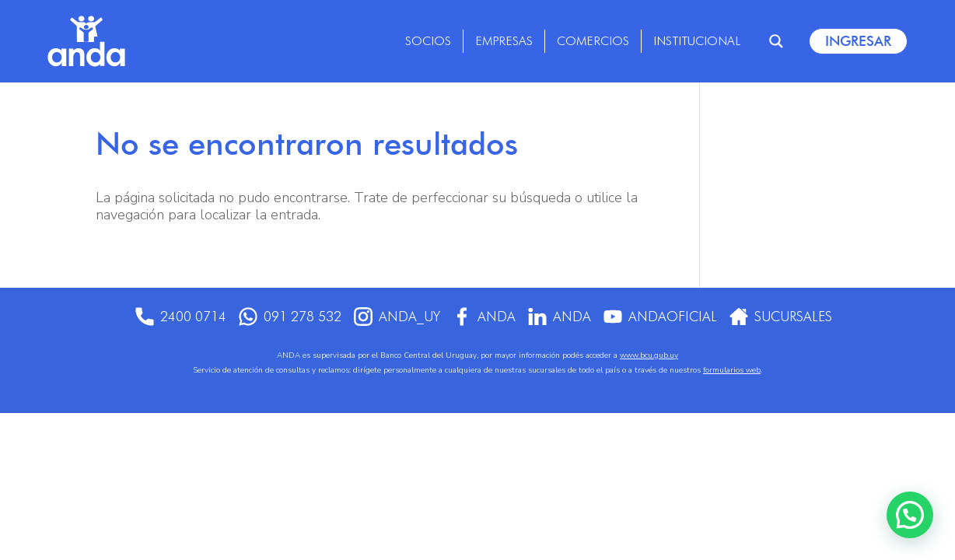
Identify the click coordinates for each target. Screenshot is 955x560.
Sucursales (787, 317)
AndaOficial (663, 317)
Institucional (697, 41)
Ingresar (858, 41)
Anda (483, 317)
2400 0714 (174, 317)
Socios (428, 41)
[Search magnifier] (776, 41)
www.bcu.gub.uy (649, 355)
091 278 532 (285, 317)
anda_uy (394, 317)
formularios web (732, 370)
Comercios (593, 41)
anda (560, 317)
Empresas (504, 41)
